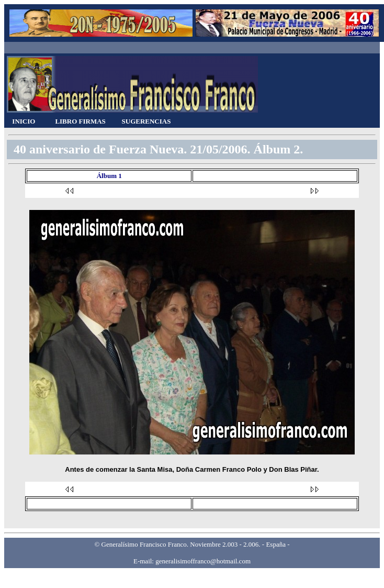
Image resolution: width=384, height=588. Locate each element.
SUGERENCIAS (146, 121)
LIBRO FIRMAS (80, 121)
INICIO (24, 121)
